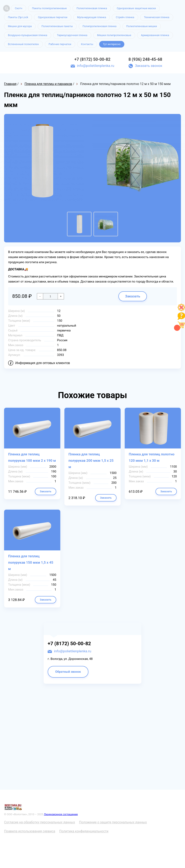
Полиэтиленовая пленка (92, 8)
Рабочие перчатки (60, 44)
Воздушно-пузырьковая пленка (28, 35)
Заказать (133, 296)
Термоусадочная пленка (72, 35)
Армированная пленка (155, 35)
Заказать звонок (149, 66)
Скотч (19, 8)
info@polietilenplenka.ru (96, 66)
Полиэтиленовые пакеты (57, 26)
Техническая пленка (157, 17)
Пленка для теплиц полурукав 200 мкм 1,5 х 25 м (91, 461)
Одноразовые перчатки (53, 17)
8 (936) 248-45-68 (145, 59)
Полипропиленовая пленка (100, 26)
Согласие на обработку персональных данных (40, 822)
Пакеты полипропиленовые (49, 8)
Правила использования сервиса (30, 831)
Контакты (87, 44)
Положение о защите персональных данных (113, 822)
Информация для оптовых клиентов (43, 363)
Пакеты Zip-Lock (18, 17)
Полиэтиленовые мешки (142, 26)
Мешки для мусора (20, 26)
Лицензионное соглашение (61, 814)
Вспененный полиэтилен (23, 44)
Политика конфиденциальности (84, 831)
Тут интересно (112, 44)
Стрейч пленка (125, 17)
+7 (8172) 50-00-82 (92, 59)
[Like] (181, 310)
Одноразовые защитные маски (136, 8)
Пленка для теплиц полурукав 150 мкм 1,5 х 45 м (31, 562)
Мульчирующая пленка (92, 17)
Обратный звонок (68, 672)
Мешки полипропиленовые (114, 35)
